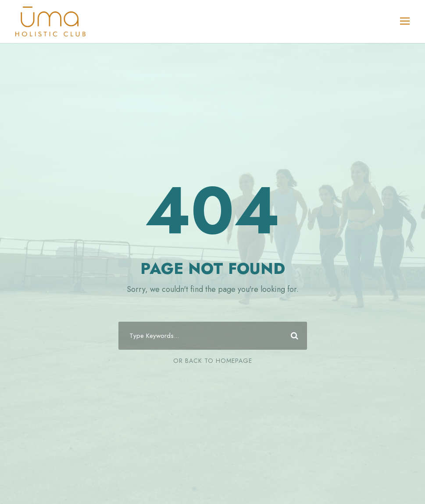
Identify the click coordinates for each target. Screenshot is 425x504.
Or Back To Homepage (213, 361)
